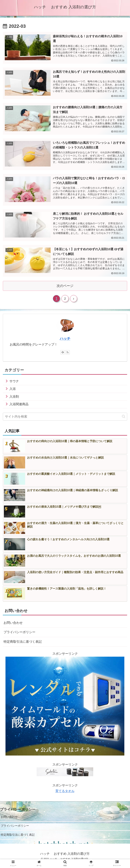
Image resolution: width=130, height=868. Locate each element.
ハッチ (65, 341)
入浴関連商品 (19, 407)
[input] (65, 419)
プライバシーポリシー (19, 635)
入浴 (13, 391)
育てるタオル (65, 793)
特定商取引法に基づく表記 (23, 644)
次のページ (65, 286)
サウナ (14, 384)
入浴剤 (14, 399)
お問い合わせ (13, 625)
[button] (124, 419)
